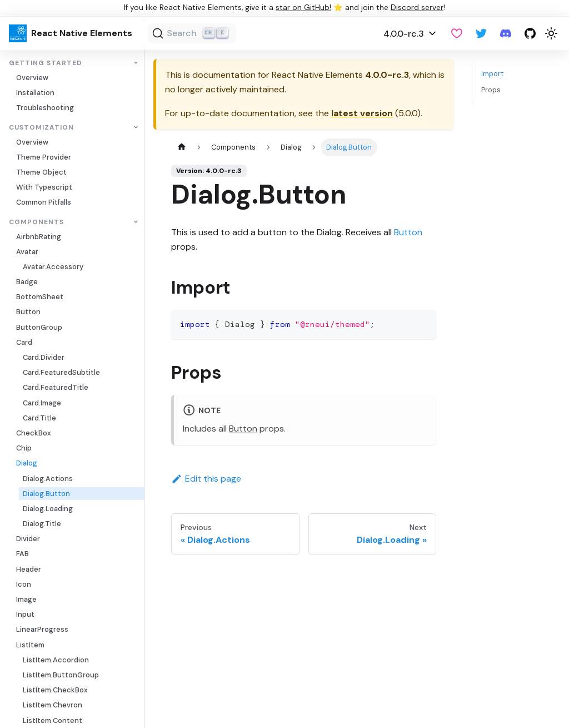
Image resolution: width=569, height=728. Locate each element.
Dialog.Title (42, 524)
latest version (362, 113)
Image (26, 599)
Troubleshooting (45, 108)
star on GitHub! (303, 8)
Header (29, 569)
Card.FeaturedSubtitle (61, 372)
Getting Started (46, 63)
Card (24, 342)
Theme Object (41, 172)
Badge (27, 282)
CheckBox (34, 433)
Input (25, 614)
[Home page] (182, 147)
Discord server (417, 8)
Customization (41, 128)
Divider (28, 539)
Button (28, 312)
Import (492, 74)
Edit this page (206, 479)
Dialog (27, 463)
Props (491, 90)
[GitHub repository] (530, 33)
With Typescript (44, 187)
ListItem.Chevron (53, 705)
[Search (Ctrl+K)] (192, 33)
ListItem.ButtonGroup (61, 675)
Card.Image (42, 403)
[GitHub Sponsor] (457, 33)
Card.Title (39, 418)
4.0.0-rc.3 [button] (404, 34)
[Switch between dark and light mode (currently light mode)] (551, 33)
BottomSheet (40, 297)
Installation (35, 93)
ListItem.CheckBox (55, 690)
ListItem (30, 645)
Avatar (27, 252)
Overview (32, 78)
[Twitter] (481, 33)
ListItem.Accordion (56, 660)
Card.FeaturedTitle (56, 387)
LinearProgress (42, 629)
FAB (23, 554)
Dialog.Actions (48, 479)
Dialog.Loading (48, 509)
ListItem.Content (53, 720)
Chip (24, 448)
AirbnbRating (39, 237)
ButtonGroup (39, 327)
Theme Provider (44, 157)
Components (36, 222)
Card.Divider (44, 357)
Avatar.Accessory (53, 267)
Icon (24, 584)
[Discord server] (506, 33)
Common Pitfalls (44, 202)
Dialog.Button (46, 494)
